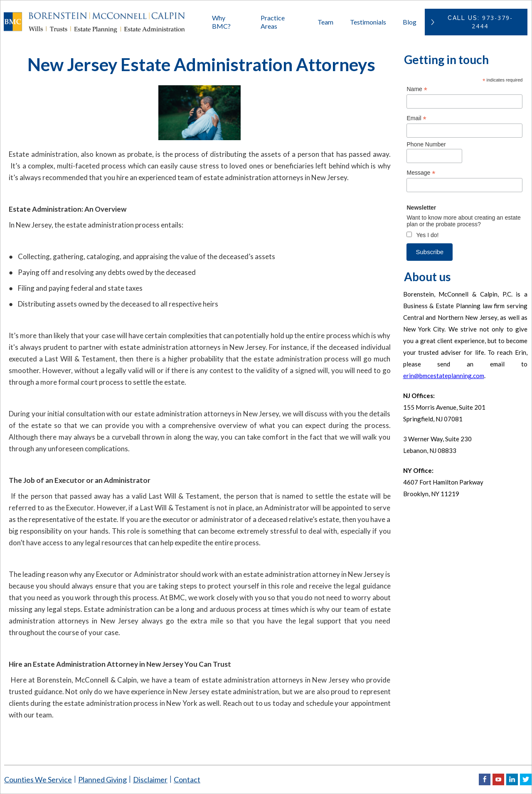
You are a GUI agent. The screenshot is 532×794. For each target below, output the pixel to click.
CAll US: (480, 22)
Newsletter (421, 208)
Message (421, 173)
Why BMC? (221, 22)
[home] (103, 22)
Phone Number (426, 144)
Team (325, 22)
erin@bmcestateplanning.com (444, 376)
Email (416, 118)
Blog (410, 22)
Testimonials (368, 22)
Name (417, 89)
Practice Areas (273, 22)
